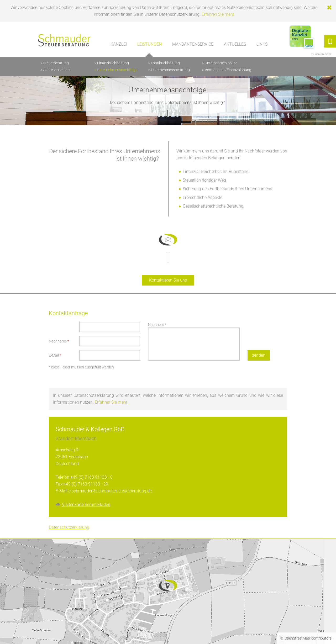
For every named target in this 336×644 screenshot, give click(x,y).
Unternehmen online (221, 63)
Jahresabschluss (57, 70)
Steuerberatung (56, 63)
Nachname (59, 341)
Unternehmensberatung (170, 70)
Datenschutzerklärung (69, 527)
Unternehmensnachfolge (117, 70)
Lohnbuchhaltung (165, 63)
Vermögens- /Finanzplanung (228, 70)
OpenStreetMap (297, 638)
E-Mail (55, 355)
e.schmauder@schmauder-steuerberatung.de (110, 491)
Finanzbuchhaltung (113, 63)
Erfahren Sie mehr (218, 14)
